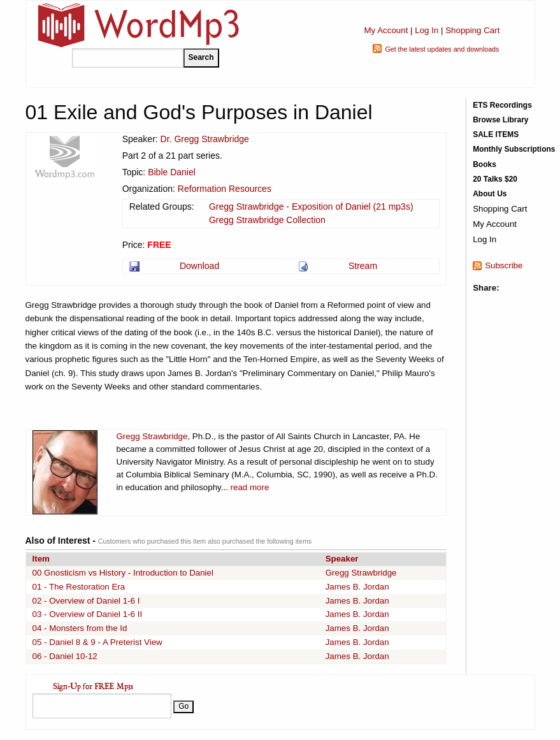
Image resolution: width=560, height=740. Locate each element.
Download (199, 266)
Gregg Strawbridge (152, 436)
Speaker (342, 559)
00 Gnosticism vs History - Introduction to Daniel (123, 573)
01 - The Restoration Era (79, 587)
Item (41, 559)
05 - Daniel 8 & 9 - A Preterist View (97, 642)
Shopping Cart (472, 30)
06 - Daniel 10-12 (65, 656)
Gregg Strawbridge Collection (267, 220)
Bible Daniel (172, 172)
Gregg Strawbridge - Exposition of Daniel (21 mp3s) (311, 207)
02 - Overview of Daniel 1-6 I (86, 601)
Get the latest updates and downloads (442, 49)
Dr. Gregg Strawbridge (205, 139)
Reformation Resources (225, 189)
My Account (386, 30)
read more (250, 487)
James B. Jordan (357, 587)
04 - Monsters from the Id (80, 628)
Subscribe (504, 265)
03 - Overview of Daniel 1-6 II (88, 614)
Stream (363, 266)
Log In (427, 30)
